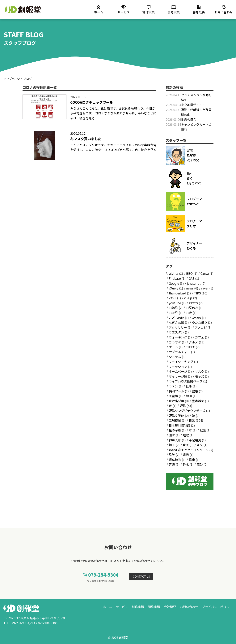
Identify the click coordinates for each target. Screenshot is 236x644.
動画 (189, 396)
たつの (196, 318)
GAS (192, 278)
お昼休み (192, 308)
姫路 (183, 406)
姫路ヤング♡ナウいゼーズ (187, 411)
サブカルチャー (179, 352)
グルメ (193, 342)
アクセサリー (178, 327)
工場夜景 (175, 420)
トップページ (12, 79)
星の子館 (175, 430)
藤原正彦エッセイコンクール (189, 450)
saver (205, 288)
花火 (200, 445)
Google (174, 283)
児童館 (173, 396)
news (190, 288)
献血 (203, 430)
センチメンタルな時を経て (196, 97)
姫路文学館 (176, 416)
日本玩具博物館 (179, 425)
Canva (205, 273)
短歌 (186, 435)
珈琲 (172, 435)
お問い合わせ (189, 607)
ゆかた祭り (200, 322)
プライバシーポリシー (217, 607)
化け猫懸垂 (176, 401)
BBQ (189, 273)
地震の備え (189, 119)
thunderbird (177, 293)
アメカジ (201, 327)
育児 (186, 445)
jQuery (174, 288)
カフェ (200, 337)
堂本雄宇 (198, 401)
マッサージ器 (178, 376)
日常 (192, 420)
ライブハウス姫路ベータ (186, 381)
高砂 (200, 464)
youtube (175, 303)
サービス (122, 607)
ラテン (173, 386)
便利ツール (176, 391)
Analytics (172, 273)
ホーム (107, 607)
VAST (173, 298)
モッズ (200, 376)
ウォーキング (178, 337)
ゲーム (173, 347)
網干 (172, 445)
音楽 (172, 464)
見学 (172, 455)
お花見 (173, 313)
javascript (194, 283)
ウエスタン (176, 332)
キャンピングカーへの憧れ (196, 127)
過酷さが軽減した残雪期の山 (196, 112)
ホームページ (178, 371)
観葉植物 (175, 460)
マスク (200, 371)
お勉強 (173, 308)
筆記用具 (195, 440)
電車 (192, 460)
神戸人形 (175, 440)
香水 (186, 464)
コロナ (190, 347)
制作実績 (138, 607)
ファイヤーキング (181, 362)
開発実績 (154, 607)
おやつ (193, 303)
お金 (189, 313)
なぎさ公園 (176, 322)
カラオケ (175, 342)
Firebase (175, 278)
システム (175, 357)
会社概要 (170, 607)
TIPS (197, 293)
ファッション (178, 367)
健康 (195, 391)
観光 (186, 455)
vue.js (188, 298)
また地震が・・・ (193, 105)
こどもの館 (176, 318)
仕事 (189, 386)
